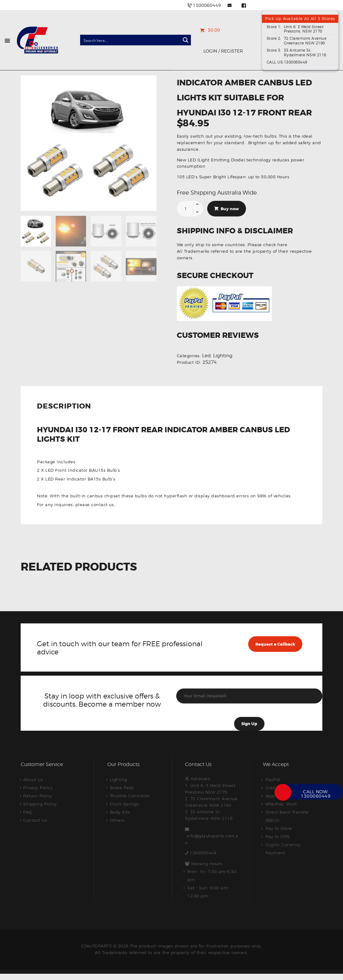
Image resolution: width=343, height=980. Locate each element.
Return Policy (38, 796)
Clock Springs (125, 804)
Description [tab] (64, 407)
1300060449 (203, 853)
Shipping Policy (40, 804)
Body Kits (120, 812)
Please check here (268, 245)
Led (206, 356)
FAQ (28, 812)
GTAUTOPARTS (97, 946)
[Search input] (131, 40)
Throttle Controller (130, 796)
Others (117, 820)
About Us (33, 779)
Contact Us (35, 820)
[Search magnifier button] (186, 40)
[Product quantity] (190, 209)
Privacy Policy (38, 788)
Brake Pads (122, 788)
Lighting (223, 356)
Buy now (230, 209)
